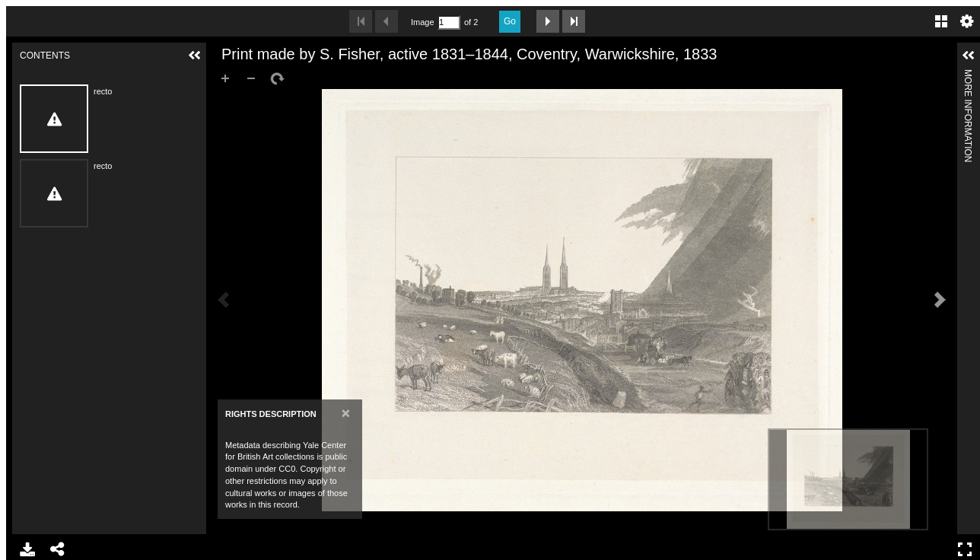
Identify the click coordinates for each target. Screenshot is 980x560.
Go (510, 21)
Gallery (941, 21)
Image (422, 22)
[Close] (346, 413)
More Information (968, 76)
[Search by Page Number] (449, 22)
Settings (967, 21)
